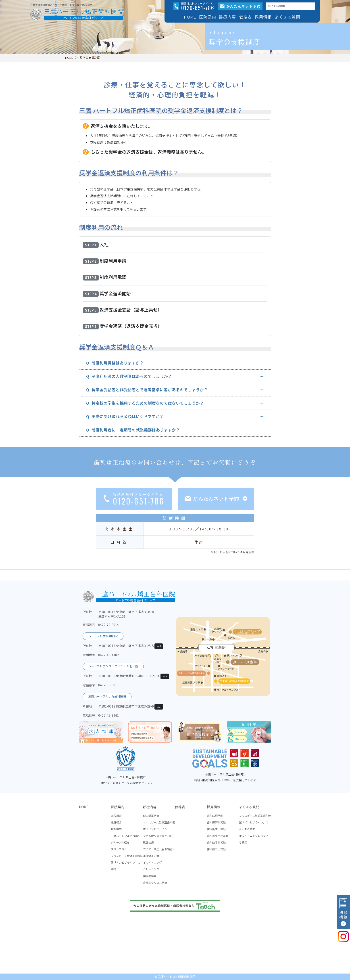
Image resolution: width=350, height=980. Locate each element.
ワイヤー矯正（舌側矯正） (159, 849)
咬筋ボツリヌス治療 (155, 883)
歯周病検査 (150, 876)
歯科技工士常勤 (216, 849)
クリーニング (151, 869)
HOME (190, 17)
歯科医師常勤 (215, 816)
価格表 (245, 17)
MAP (159, 646)
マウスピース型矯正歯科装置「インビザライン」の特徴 (127, 862)
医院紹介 (116, 816)
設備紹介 (116, 822)
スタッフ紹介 (119, 849)
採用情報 (214, 807)
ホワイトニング (152, 862)
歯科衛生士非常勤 (218, 836)
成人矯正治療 (151, 816)
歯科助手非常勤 (216, 842)
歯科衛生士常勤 (216, 829)
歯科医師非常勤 (216, 822)
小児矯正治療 (151, 856)
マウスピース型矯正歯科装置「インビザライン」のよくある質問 (255, 822)
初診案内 (116, 829)
